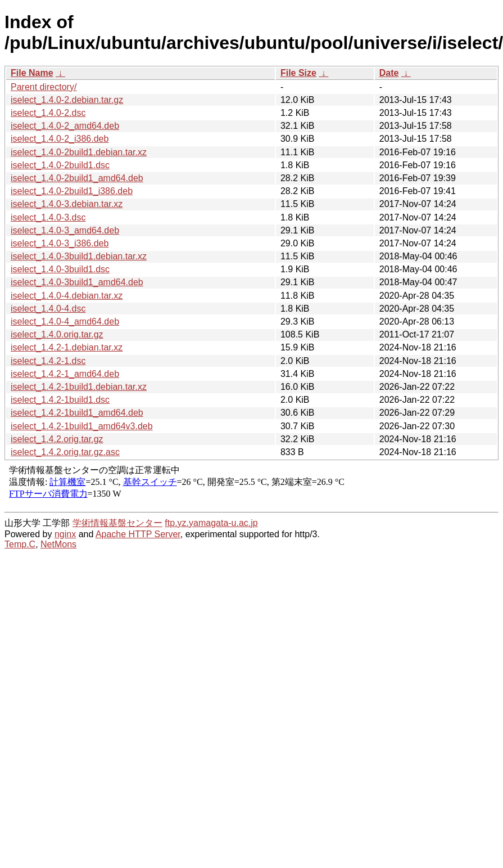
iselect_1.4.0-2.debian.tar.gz (67, 100)
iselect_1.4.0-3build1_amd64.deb (77, 282)
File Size (298, 73)
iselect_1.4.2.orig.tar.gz (57, 439)
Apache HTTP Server (138, 534)
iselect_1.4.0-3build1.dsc (60, 269)
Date (389, 73)
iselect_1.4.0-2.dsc (48, 113)
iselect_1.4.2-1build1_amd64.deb (77, 413)
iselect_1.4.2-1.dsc (48, 361)
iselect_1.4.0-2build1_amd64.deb (77, 178)
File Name (32, 73)
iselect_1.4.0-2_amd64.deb (65, 126)
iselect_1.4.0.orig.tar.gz (57, 334)
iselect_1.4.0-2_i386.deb (60, 139)
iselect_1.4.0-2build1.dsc (60, 165)
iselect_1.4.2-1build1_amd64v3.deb (82, 426)
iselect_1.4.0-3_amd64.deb (65, 230)
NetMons (58, 544)
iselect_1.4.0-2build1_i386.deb (72, 191)
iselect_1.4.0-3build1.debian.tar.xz (79, 256)
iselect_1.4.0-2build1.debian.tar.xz (79, 152)
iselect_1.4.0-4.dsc (48, 309)
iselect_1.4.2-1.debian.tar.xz (67, 347)
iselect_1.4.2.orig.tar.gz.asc (65, 452)
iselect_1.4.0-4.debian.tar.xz (67, 296)
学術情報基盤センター (117, 523)
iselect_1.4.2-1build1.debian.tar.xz (79, 387)
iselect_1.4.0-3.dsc (48, 217)
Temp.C (20, 544)
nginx (65, 534)
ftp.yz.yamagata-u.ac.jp (211, 523)
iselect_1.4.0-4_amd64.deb (65, 321)
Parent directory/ (44, 87)
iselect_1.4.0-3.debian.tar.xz (67, 204)
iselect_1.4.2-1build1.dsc (60, 400)
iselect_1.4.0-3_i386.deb (60, 243)
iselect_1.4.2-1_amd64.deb (65, 374)
